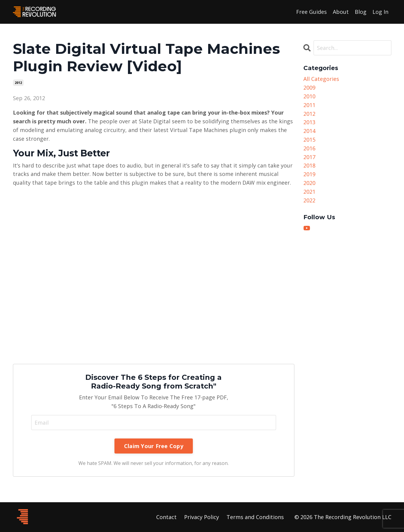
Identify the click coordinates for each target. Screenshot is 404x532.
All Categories (321, 79)
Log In (380, 12)
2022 (309, 200)
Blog (361, 12)
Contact (166, 517)
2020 (309, 183)
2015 (309, 140)
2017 (309, 157)
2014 (309, 131)
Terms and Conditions (255, 517)
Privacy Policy (202, 517)
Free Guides (311, 12)
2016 (309, 148)
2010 (309, 96)
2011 (309, 105)
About (341, 12)
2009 (309, 88)
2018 (309, 165)
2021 (309, 192)
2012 (18, 83)
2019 (309, 174)
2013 (309, 122)
